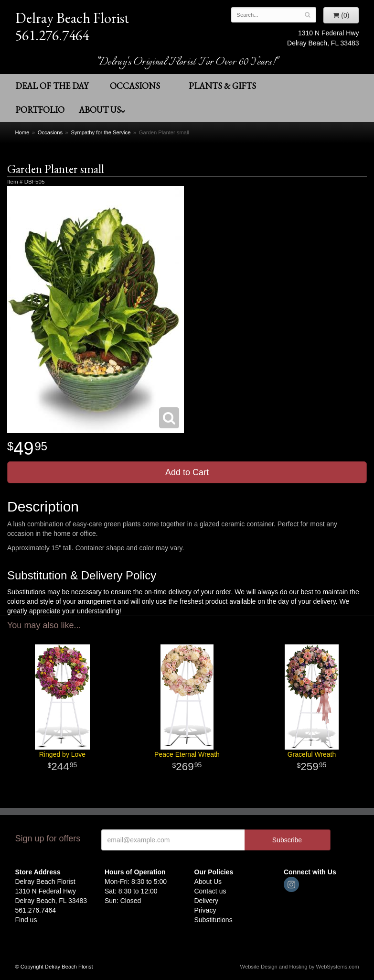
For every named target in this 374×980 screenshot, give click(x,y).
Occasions (135, 86)
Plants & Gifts (222, 86)
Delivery (207, 901)
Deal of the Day (52, 86)
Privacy (205, 910)
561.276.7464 (52, 35)
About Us (102, 110)
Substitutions (214, 920)
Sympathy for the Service (101, 132)
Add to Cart (187, 472)
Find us (26, 920)
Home (22, 132)
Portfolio (40, 110)
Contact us (210, 891)
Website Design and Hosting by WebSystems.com (300, 967)
